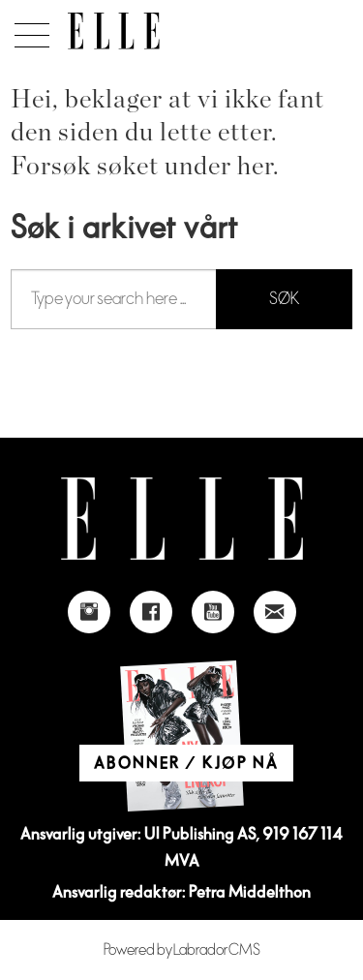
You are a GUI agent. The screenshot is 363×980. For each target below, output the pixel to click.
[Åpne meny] (29, 30)
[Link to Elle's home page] (182, 519)
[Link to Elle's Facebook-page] (151, 612)
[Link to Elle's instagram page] (89, 612)
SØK (284, 299)
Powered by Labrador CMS (182, 950)
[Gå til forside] (114, 31)
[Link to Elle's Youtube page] (213, 612)
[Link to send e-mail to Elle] (275, 612)
